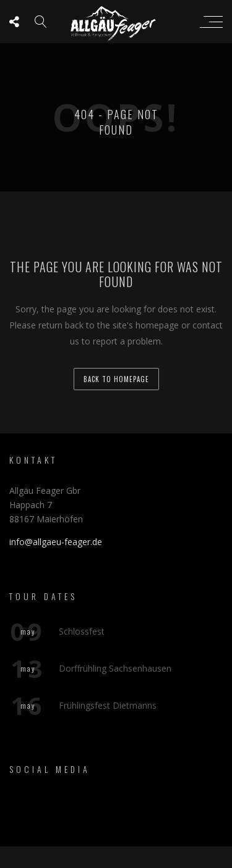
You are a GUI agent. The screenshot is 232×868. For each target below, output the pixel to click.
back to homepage (116, 379)
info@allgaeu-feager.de (56, 541)
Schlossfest (82, 631)
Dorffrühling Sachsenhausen (115, 668)
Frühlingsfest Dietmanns (108, 705)
